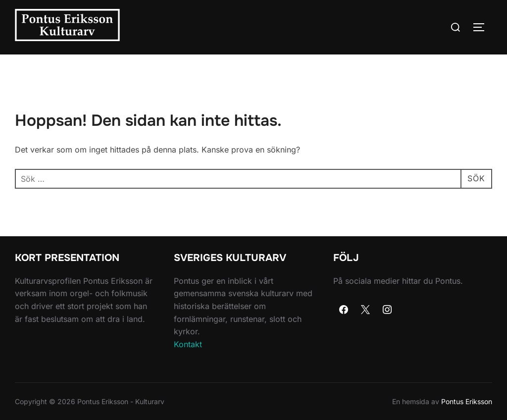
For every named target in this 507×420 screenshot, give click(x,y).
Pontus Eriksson (467, 401)
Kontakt (188, 344)
